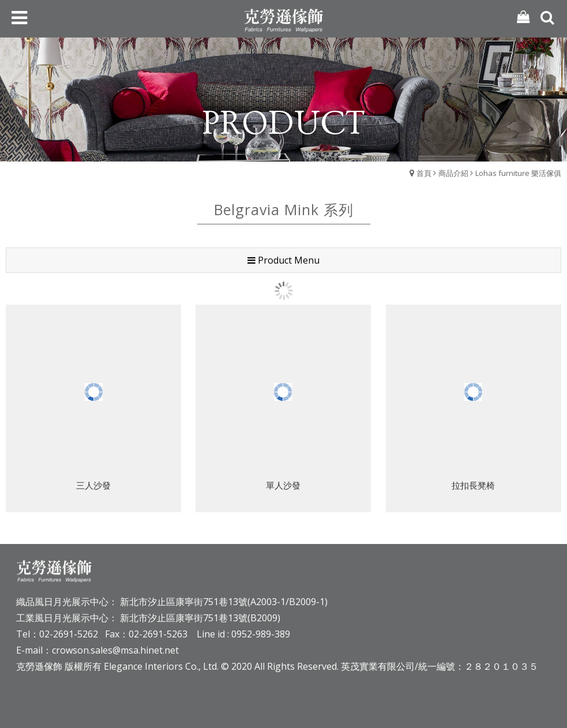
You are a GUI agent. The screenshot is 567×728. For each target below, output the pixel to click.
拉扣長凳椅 (473, 486)
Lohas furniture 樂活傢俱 (518, 173)
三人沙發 (93, 486)
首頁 (424, 173)
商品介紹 (453, 173)
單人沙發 (283, 486)
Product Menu (283, 260)
